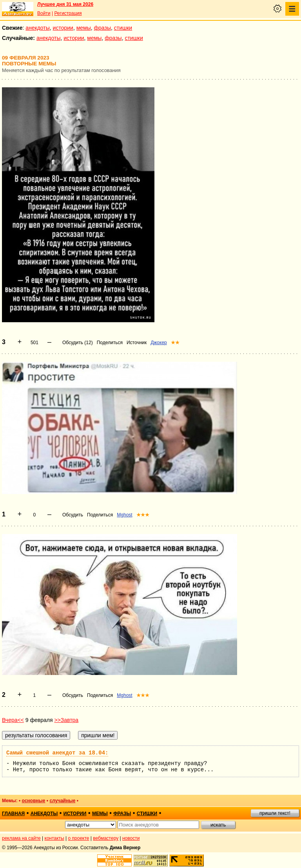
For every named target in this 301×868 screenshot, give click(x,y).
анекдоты (38, 28)
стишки (123, 28)
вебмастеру (106, 838)
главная (13, 814)
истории (63, 28)
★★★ (143, 515)
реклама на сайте (21, 838)
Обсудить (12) (78, 343)
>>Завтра (66, 720)
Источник (137, 343)
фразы (102, 28)
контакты (54, 838)
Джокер (159, 343)
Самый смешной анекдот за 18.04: (57, 753)
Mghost (124, 515)
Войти (44, 13)
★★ (175, 343)
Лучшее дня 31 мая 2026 (65, 4)
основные (34, 801)
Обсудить (73, 515)
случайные (62, 801)
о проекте (79, 838)
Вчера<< (13, 720)
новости (131, 838)
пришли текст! (275, 813)
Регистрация (68, 13)
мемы (84, 28)
